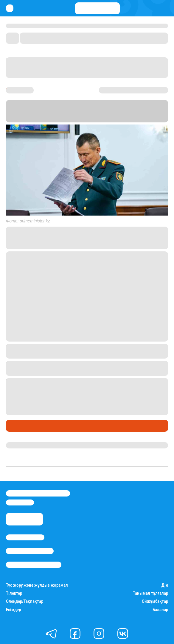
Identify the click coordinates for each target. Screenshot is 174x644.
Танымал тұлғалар (150, 593)
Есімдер (13, 610)
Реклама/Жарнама (30, 551)
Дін (165, 585)
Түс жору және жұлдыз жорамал (37, 585)
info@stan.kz (20, 502)
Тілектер (14, 593)
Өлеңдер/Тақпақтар (25, 601)
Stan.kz (85, 119)
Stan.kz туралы (25, 537)
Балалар (160, 610)
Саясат (15, 426)
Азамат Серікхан (24, 445)
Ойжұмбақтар (155, 601)
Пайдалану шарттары (34, 565)
